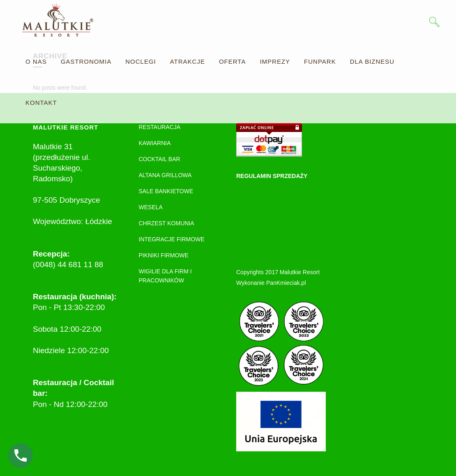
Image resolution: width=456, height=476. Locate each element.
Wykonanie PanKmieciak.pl (271, 283)
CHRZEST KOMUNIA (167, 223)
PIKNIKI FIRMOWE (164, 255)
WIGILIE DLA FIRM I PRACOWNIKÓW (165, 276)
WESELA (151, 207)
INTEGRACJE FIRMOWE (172, 239)
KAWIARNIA (155, 143)
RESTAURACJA (160, 127)
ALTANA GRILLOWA (165, 175)
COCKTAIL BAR (160, 159)
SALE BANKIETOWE (166, 191)
